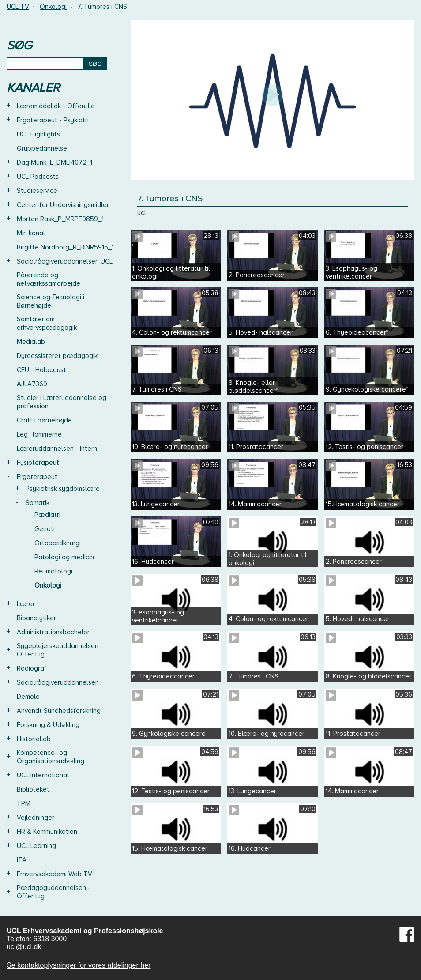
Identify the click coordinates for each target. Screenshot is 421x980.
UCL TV (18, 7)
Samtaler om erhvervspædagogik (47, 323)
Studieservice (37, 191)
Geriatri (46, 529)
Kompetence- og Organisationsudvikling (51, 757)
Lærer (26, 604)
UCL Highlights (38, 134)
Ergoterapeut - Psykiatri (53, 120)
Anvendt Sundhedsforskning (59, 711)
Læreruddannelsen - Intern (57, 449)
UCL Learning (36, 846)
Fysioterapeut (38, 463)
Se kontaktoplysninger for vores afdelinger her (79, 965)
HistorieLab (34, 739)
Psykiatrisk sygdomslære (63, 489)
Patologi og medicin (64, 557)
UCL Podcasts (38, 177)
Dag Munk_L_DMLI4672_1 (55, 162)
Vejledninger (36, 818)
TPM (24, 803)
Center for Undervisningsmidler (63, 205)
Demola (28, 697)
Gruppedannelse (42, 148)
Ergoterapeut (37, 477)
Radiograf (32, 668)
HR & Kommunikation (47, 832)
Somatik (38, 503)
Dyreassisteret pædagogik (57, 356)
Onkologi (53, 7)
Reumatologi (53, 571)
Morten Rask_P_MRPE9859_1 (60, 219)
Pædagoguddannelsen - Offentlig (54, 892)
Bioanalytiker (36, 618)
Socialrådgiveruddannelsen (58, 682)
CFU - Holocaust (41, 370)
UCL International (43, 775)
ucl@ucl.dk (24, 947)
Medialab (31, 342)
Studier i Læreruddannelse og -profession (64, 402)
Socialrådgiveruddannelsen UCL (65, 261)
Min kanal (31, 233)
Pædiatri (47, 515)
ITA (22, 860)
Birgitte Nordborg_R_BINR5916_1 (65, 247)
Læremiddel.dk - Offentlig (56, 106)
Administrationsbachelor (53, 632)
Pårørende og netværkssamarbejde (49, 279)
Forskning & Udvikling (48, 725)
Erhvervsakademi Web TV (55, 874)
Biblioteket (33, 789)
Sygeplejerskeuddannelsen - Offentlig (60, 650)
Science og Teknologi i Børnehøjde (51, 301)
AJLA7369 (32, 384)
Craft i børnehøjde (44, 420)
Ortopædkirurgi (58, 543)
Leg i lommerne (39, 434)
